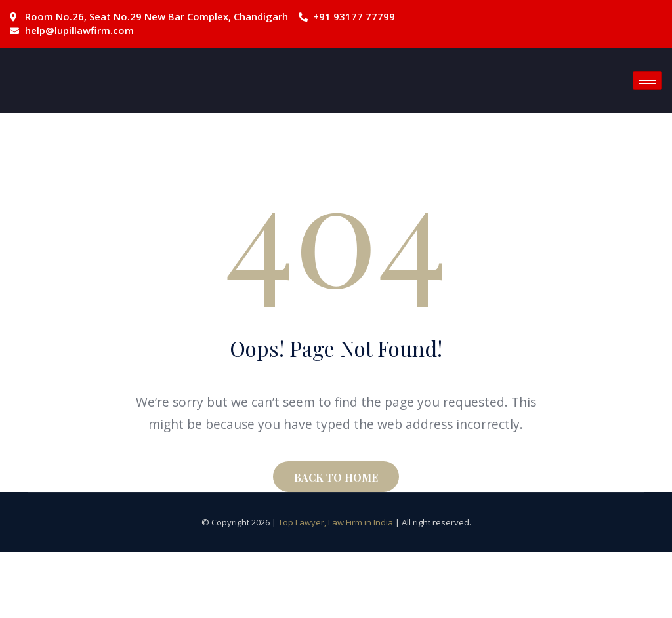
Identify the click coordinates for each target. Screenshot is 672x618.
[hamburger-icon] (647, 80)
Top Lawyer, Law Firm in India (336, 522)
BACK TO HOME (336, 477)
